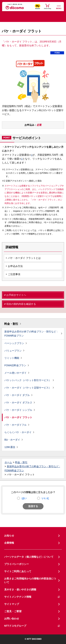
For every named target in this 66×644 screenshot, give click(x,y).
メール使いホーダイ (15, 373)
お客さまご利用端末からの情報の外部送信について (30, 580)
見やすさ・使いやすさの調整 (20, 590)
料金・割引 (11, 324)
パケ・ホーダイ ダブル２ (18, 402)
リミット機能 (12, 358)
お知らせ (9, 536)
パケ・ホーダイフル (15, 425)
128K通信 (10, 447)
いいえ (45, 498)
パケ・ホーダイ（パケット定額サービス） (28, 388)
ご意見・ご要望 (13, 611)
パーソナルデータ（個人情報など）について (29, 557)
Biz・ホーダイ (12, 440)
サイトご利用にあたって (18, 571)
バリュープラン (13, 351)
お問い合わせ (12, 619)
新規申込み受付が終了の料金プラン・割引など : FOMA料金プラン (31, 334)
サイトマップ (12, 604)
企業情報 (9, 543)
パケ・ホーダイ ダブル (17, 395)
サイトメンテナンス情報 (32, 597)
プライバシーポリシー (17, 564)
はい (24, 498)
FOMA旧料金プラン (15, 365)
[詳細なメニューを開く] (59, 7)
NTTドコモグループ (32, 626)
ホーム (8, 462)
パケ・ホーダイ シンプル (18, 410)
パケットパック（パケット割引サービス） (28, 380)
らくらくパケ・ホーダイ (18, 432)
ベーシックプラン (14, 343)
